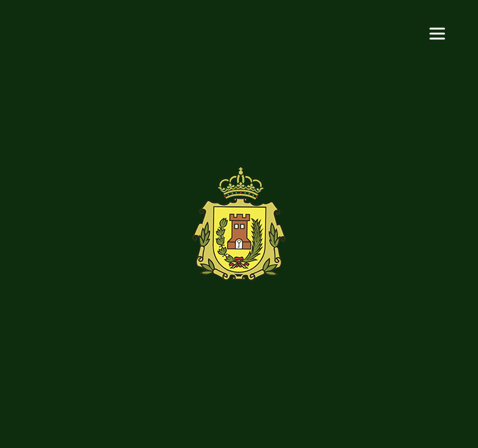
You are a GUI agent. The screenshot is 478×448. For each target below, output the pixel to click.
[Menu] (437, 33)
